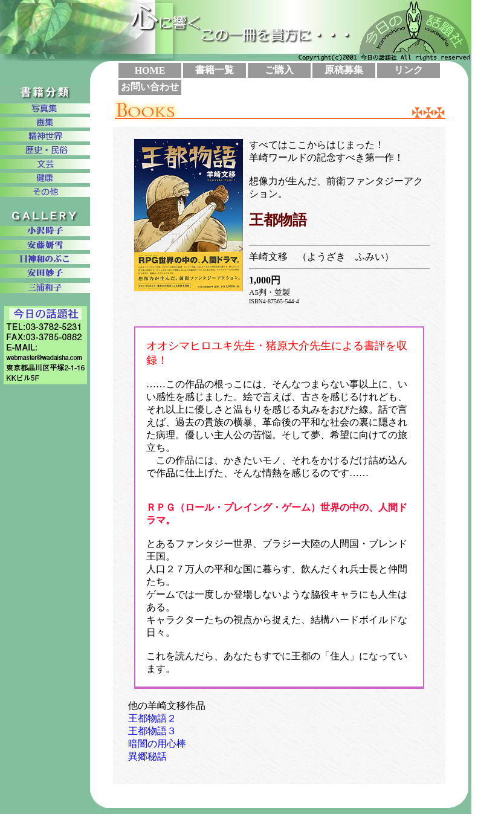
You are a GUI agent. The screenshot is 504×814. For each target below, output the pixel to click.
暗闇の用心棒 (157, 744)
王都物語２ (152, 718)
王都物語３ (152, 731)
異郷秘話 (147, 756)
